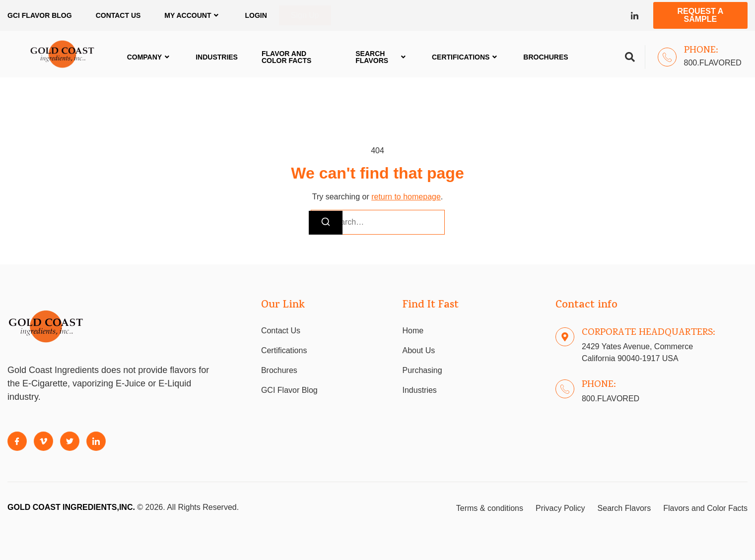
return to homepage (406, 197)
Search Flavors (382, 57)
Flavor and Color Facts (286, 57)
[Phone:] (667, 57)
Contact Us (118, 15)
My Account (193, 15)
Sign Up (305, 15)
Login (256, 15)
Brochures (546, 57)
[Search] (326, 223)
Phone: (701, 51)
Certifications (466, 57)
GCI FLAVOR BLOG (40, 15)
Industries (217, 57)
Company (150, 57)
